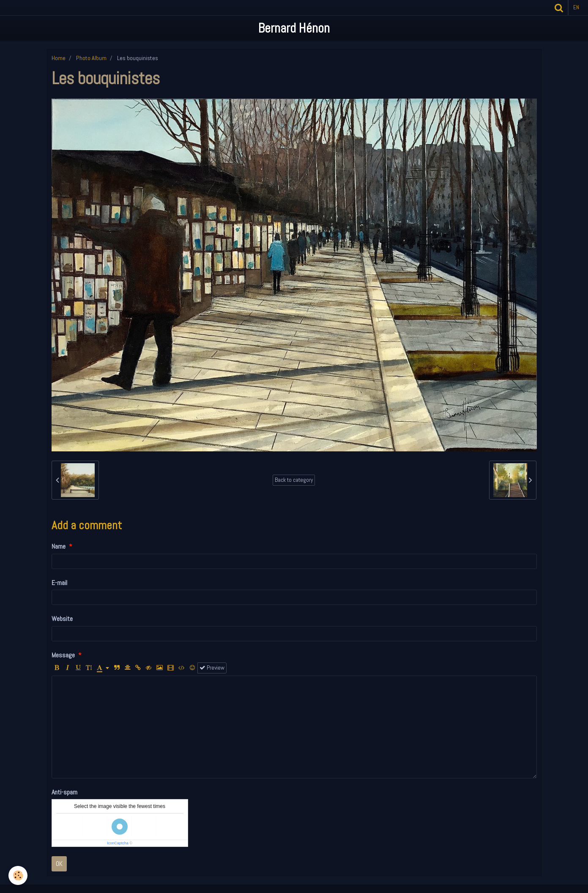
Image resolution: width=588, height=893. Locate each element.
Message (63, 655)
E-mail (59, 583)
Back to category (294, 480)
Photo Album (91, 58)
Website (62, 619)
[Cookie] (18, 875)
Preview (212, 668)
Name (59, 546)
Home (59, 58)
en (576, 7)
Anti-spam (64, 792)
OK (59, 864)
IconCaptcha (118, 843)
